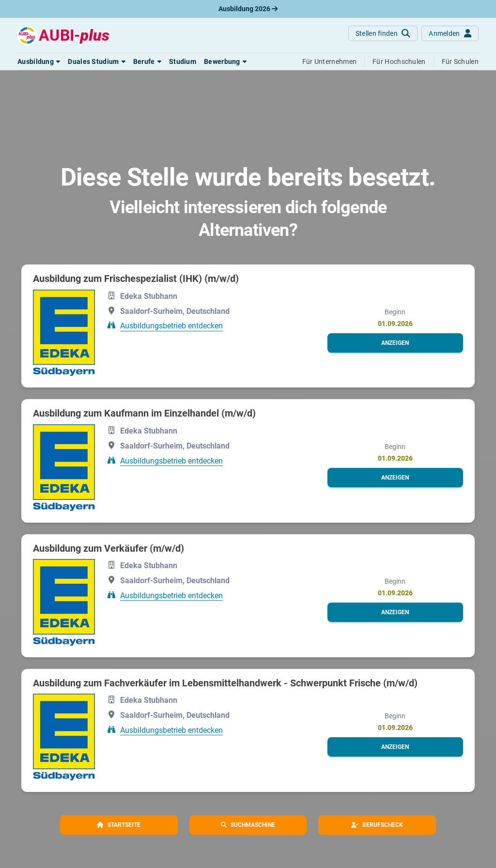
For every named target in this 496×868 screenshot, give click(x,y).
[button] (39, 62)
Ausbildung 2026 (248, 9)
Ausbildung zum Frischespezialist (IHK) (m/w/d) (136, 279)
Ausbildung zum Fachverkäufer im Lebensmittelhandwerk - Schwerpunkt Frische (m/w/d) (225, 683)
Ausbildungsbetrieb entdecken (171, 326)
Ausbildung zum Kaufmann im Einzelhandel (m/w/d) (144, 413)
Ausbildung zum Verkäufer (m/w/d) (108, 548)
